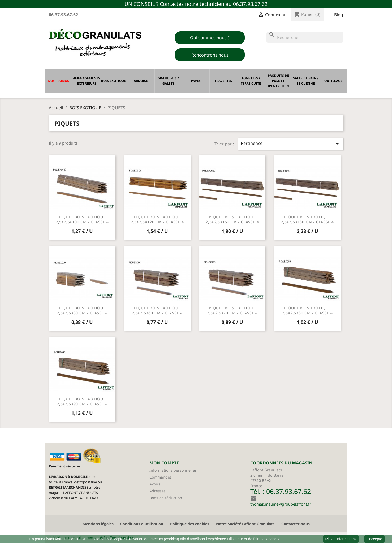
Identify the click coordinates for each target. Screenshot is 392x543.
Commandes (161, 477)
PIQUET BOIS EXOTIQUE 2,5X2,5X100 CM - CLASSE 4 (82, 220)
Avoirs (155, 484)
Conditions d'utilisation (142, 524)
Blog (339, 15)
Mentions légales (98, 524)
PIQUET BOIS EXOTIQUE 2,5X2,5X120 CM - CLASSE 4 (157, 220)
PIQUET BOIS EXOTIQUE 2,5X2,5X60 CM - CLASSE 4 (157, 310)
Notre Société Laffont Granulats (245, 524)
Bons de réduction (166, 498)
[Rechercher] (305, 37)
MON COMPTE (164, 463)
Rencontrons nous (210, 55)
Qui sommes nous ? (210, 38)
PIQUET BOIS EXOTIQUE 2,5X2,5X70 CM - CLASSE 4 (232, 310)
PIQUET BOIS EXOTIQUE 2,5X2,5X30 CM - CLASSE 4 (82, 310)
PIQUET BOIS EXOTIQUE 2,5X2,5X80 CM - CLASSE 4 (307, 310)
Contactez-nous (296, 524)
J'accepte (374, 539)
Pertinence (291, 144)
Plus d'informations (341, 539)
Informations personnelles (173, 470)
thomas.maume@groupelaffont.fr (281, 504)
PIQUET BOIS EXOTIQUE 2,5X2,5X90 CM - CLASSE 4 (82, 401)
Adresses (158, 491)
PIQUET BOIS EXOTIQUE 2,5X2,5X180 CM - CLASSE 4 (307, 220)
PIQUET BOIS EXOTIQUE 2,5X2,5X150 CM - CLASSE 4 (232, 220)
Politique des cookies (190, 524)
